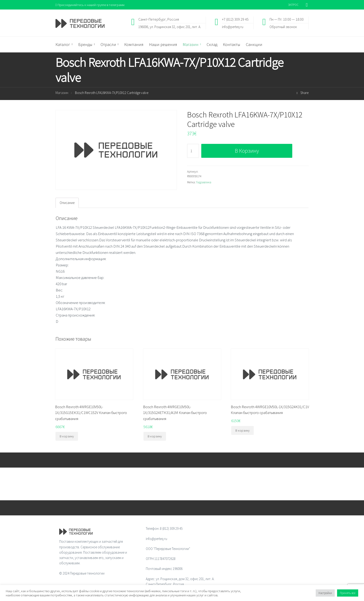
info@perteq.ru (233, 27)
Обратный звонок (283, 27)
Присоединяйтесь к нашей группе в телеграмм (91, 5)
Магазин (62, 93)
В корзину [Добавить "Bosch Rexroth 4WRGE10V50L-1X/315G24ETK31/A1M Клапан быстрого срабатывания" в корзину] (155, 437)
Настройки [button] (325, 593)
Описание (67, 203)
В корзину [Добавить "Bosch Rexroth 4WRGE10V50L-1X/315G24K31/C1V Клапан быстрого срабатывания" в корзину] (242, 431)
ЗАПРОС (293, 5)
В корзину (247, 151)
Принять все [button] (348, 593)
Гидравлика (204, 183)
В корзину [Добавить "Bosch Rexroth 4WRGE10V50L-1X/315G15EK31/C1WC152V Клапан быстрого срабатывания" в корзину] (67, 437)
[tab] (67, 203)
